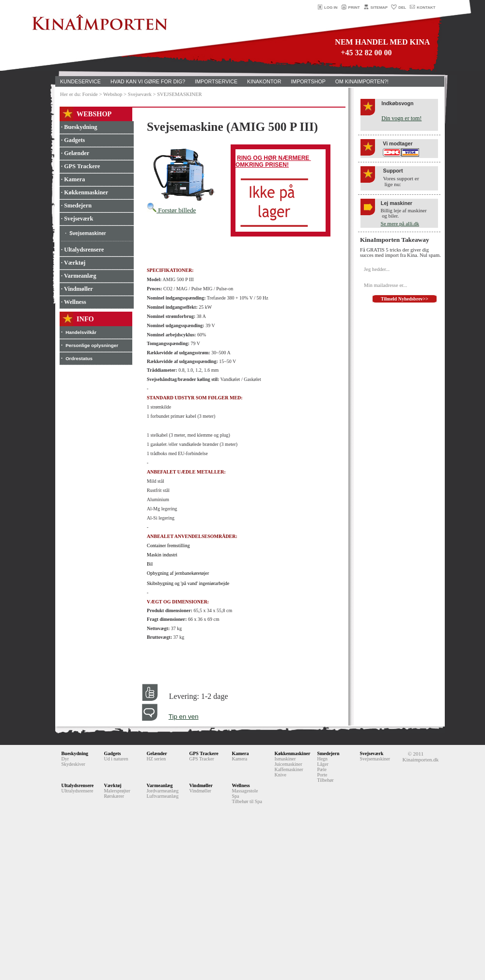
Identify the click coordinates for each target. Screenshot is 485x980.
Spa (235, 796)
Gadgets (112, 753)
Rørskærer (114, 796)
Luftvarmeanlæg (162, 796)
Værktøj (112, 785)
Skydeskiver (73, 764)
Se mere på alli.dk (400, 223)
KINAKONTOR (264, 81)
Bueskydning (75, 753)
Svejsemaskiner (88, 233)
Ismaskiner (285, 759)
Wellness (241, 785)
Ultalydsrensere (77, 785)
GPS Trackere (203, 753)
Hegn (322, 759)
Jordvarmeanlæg (162, 791)
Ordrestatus (79, 358)
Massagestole (245, 791)
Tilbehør (325, 780)
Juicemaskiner (288, 764)
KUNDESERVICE (80, 81)
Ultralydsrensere (77, 791)
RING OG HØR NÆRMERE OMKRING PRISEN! (273, 161)
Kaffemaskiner (289, 769)
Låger (322, 764)
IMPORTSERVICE (216, 81)
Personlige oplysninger (92, 345)
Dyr (65, 759)
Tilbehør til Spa (247, 801)
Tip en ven (184, 717)
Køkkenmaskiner (292, 753)
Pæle (321, 769)
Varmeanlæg (159, 785)
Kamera (240, 753)
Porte (322, 775)
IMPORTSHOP (308, 81)
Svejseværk (371, 753)
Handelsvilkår (81, 332)
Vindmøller (201, 785)
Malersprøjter (117, 791)
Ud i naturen (116, 759)
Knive (280, 775)
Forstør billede (171, 210)
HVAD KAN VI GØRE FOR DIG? (148, 81)
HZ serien (156, 759)
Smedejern (328, 753)
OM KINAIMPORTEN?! (362, 81)
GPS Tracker (201, 759)
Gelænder (156, 753)
